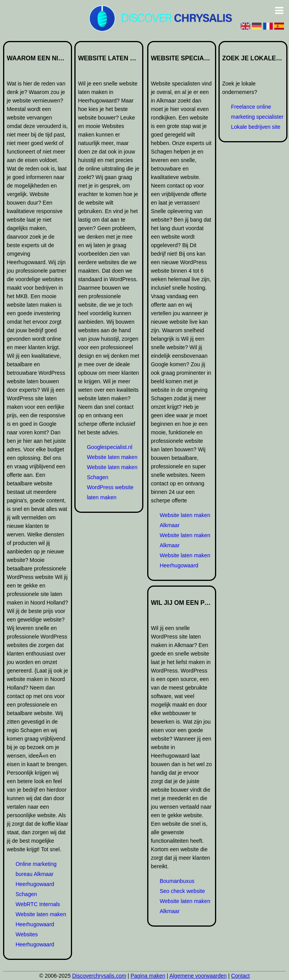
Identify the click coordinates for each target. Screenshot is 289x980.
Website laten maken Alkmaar (185, 520)
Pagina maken (148, 976)
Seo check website (182, 891)
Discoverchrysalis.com (99, 976)
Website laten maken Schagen (112, 472)
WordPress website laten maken (110, 492)
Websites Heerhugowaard (35, 939)
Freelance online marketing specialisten (258, 112)
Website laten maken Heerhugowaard (41, 919)
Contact (240, 976)
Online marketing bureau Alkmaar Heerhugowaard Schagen (36, 879)
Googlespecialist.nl (110, 447)
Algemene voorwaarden (198, 976)
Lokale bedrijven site (256, 127)
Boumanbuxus (177, 881)
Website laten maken (112, 457)
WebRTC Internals (38, 904)
